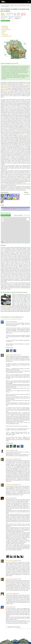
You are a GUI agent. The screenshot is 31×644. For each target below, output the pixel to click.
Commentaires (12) (7, 36)
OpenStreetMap (27, 243)
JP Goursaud (10, 594)
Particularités (5, 28)
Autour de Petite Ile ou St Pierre (24, 5)
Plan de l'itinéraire (6, 29)
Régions (12, 5)
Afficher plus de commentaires (13, 627)
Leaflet (22, 243)
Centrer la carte (27, 215)
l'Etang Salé (10, 87)
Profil (3, 33)
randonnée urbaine (23, 135)
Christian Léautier (10, 459)
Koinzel (7, 322)
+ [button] (3, 219)
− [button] (3, 221)
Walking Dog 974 (9, 355)
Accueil (2, 5)
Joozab (7, 607)
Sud (16, 5)
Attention (2, 184)
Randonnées (7, 5)
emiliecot (8, 451)
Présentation (5, 26)
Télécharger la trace (5, 21)
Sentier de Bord (8, 91)
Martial (7, 498)
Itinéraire (4, 31)
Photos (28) (5, 34)
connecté (9, 319)
